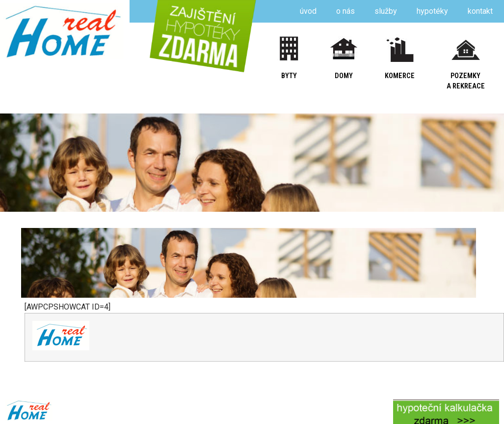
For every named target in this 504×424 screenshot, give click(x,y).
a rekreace (466, 86)
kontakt (480, 11)
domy (344, 76)
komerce (400, 76)
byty (289, 76)
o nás (345, 11)
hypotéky (432, 11)
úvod (308, 11)
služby (386, 11)
